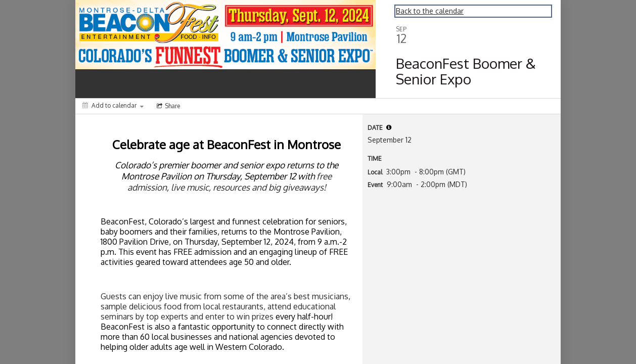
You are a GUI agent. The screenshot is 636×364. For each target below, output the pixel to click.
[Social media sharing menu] (167, 106)
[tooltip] (389, 127)
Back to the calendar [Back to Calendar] (430, 11)
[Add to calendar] (113, 105)
